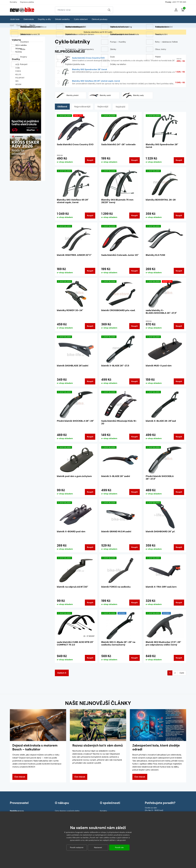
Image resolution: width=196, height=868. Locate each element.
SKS (17, 81)
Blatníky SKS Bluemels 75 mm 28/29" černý (117, 201)
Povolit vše (119, 847)
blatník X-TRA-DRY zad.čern (161, 587)
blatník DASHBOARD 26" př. (160, 531)
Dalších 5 (62, 673)
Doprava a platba (27, 2)
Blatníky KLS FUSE (155, 255)
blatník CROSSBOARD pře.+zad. (118, 310)
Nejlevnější (106, 107)
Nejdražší (124, 107)
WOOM (18, 84)
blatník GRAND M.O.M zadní (116, 531)
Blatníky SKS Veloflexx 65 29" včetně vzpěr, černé (73, 201)
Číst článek (20, 777)
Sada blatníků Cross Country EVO (75, 144)
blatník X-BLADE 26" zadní (116, 476)
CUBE (18, 68)
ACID (17, 64)
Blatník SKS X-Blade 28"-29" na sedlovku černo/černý (118, 643)
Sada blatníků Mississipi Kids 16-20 (119, 422)
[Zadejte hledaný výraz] (80, 10)
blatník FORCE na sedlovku (116, 587)
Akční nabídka (19, 45)
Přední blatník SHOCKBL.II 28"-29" (75, 421)
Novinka (17, 52)
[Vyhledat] (109, 10)
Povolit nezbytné (77, 847)
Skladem (17, 49)
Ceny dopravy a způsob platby (67, 811)
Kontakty (13, 2)
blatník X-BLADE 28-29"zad (161, 421)
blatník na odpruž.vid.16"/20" (72, 587)
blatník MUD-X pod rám (159, 366)
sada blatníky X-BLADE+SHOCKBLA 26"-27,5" (161, 312)
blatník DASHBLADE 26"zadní (73, 366)
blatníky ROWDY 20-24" (70, 310)
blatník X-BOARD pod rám (71, 531)
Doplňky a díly (22, 25)
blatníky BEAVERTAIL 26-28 (161, 200)
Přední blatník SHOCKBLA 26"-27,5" (160, 478)
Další (182, 673)
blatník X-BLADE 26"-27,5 (115, 366)
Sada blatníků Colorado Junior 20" (120, 255)
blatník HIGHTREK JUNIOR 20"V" (74, 255)
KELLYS (18, 74)
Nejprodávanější (84, 107)
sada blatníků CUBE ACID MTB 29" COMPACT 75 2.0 (75, 643)
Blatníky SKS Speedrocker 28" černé (162, 146)
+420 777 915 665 (179, 2)
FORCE (18, 71)
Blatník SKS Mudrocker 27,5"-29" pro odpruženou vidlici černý (163, 643)
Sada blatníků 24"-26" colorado (118, 144)
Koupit (90, 160)
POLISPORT (20, 78)
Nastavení (98, 847)
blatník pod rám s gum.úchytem (74, 476)
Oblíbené (63, 107)
